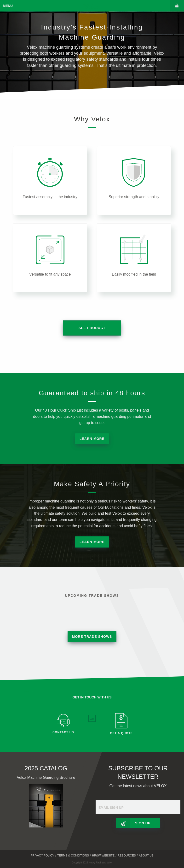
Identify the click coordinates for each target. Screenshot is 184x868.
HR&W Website (103, 856)
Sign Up (143, 823)
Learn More (92, 439)
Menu (8, 6)
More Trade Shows (92, 637)
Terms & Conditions (73, 856)
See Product (92, 328)
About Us (146, 856)
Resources (127, 856)
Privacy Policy (42, 856)
